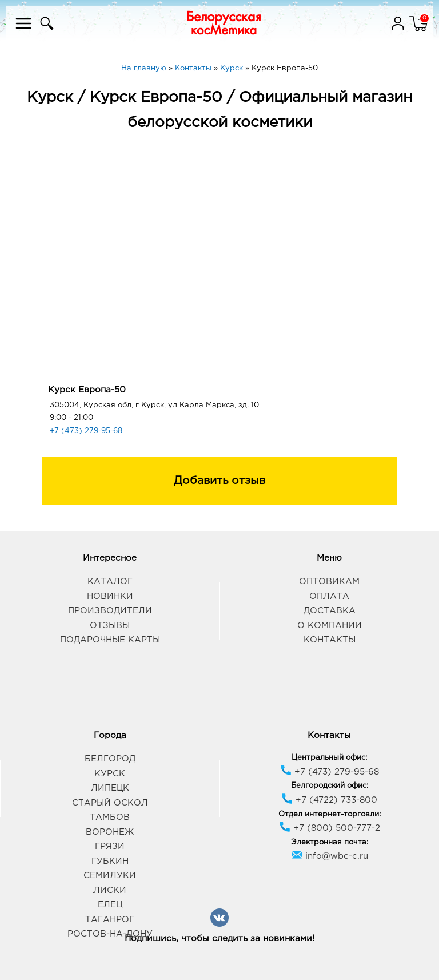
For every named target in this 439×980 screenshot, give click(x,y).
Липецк (110, 788)
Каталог (110, 582)
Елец (110, 905)
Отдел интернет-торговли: (330, 814)
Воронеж (110, 832)
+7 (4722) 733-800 (329, 800)
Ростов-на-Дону (110, 934)
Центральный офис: (329, 758)
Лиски (110, 890)
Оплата (329, 596)
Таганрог (110, 920)
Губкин (110, 861)
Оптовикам (329, 582)
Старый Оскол (110, 803)
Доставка (330, 611)
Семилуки (110, 876)
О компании (330, 626)
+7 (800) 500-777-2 (330, 828)
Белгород (110, 759)
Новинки (110, 596)
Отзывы (110, 626)
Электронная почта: (330, 842)
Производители (110, 611)
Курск (110, 774)
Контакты (330, 640)
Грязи (110, 846)
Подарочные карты (110, 640)
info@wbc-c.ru (330, 856)
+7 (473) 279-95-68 (86, 431)
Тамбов (110, 817)
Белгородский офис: (330, 786)
